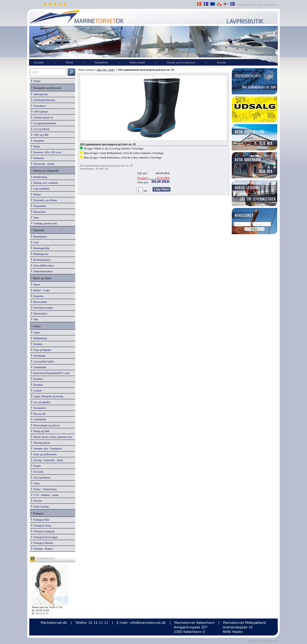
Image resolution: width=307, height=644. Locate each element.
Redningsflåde (40, 248)
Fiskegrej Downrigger (44, 537)
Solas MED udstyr (43, 265)
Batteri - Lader (40, 290)
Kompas (37, 385)
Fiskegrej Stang (41, 525)
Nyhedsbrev (101, 62)
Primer (36, 194)
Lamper (37, 390)
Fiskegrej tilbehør (42, 543)
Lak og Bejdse (40, 189)
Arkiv (275, 5)
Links (267, 5)
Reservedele (39, 302)
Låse (35, 242)
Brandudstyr (39, 236)
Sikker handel (137, 62)
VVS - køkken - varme (45, 495)
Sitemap (242, 5)
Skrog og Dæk (40, 431)
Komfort (37, 379)
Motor (36, 284)
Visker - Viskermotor (44, 489)
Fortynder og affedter (44, 200)
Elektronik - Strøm (43, 164)
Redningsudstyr (41, 260)
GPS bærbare (40, 112)
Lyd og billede (40, 129)
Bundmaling (39, 177)
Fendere (37, 344)
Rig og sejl (38, 414)
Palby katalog (40, 506)
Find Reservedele (42, 308)
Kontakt (222, 62)
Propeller (37, 296)
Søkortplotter (40, 94)
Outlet (36, 81)
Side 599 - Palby (106, 70)
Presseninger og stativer (46, 425)
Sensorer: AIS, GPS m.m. (46, 152)
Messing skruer (41, 443)
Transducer (38, 106)
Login (259, 5)
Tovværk (37, 472)
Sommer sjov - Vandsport (46, 448)
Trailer (36, 466)
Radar (36, 146)
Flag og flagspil (41, 350)
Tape (35, 218)
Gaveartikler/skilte (43, 361)
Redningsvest (40, 254)
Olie (35, 319)
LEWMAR (38, 419)
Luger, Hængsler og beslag (47, 396)
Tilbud (69, 62)
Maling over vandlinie (45, 183)
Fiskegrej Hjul (40, 520)
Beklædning (39, 338)
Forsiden (39, 62)
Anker (36, 332)
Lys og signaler (41, 402)
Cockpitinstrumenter (44, 123)
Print (251, 5)
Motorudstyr (39, 313)
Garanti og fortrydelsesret (181, 62)
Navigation (38, 408)
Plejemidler (39, 206)
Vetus (35, 483)
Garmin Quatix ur (42, 117)
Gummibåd (39, 367)
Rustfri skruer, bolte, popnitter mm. (52, 437)
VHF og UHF (40, 135)
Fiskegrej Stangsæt (43, 531)
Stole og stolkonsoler (44, 454)
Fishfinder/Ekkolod (43, 100)
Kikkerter (38, 158)
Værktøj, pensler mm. (44, 223)
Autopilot (37, 141)
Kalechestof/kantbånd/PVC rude (50, 373)
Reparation (38, 212)
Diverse (37, 501)
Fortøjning (38, 356)
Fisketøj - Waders (42, 549)
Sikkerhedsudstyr (42, 271)
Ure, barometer (41, 477)
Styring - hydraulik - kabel (47, 460)
